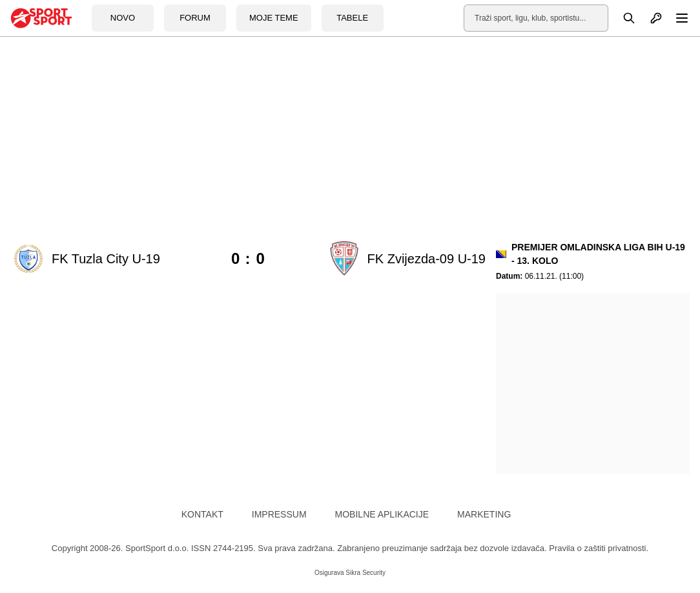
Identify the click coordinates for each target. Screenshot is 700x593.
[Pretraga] (622, 18)
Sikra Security (365, 573)
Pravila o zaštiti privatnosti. (599, 548)
